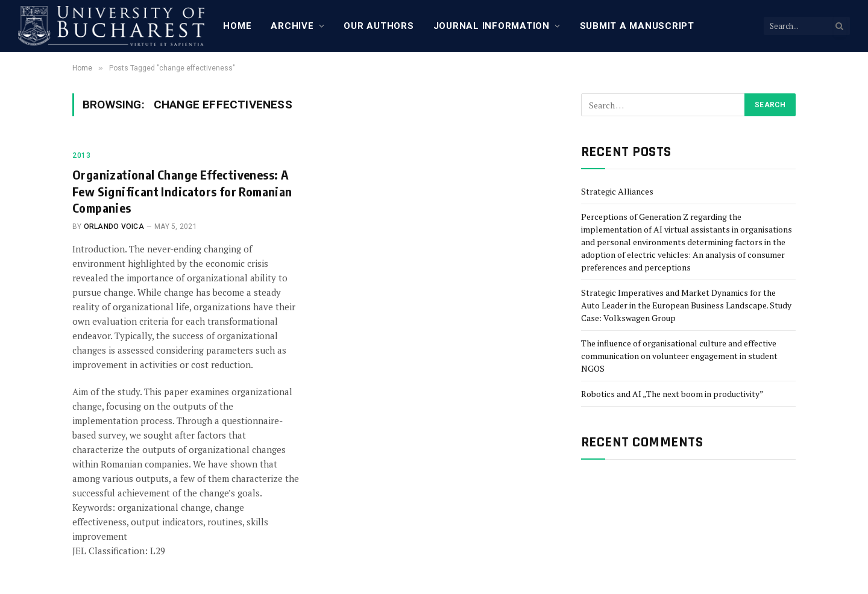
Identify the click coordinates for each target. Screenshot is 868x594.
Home (237, 26)
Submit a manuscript (637, 26)
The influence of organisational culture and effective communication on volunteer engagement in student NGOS (679, 356)
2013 (81, 155)
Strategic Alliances (617, 191)
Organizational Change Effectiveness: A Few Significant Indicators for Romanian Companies (182, 191)
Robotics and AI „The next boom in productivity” (672, 394)
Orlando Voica (114, 227)
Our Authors (379, 26)
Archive (292, 26)
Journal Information (492, 26)
